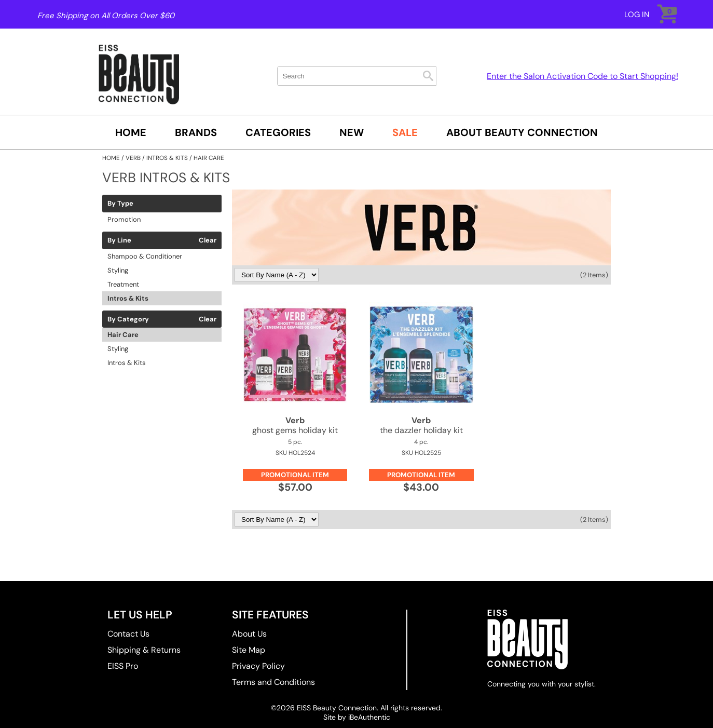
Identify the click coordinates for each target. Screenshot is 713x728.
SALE (405, 132)
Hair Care (123, 335)
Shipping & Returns (144, 650)
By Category (128, 319)
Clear (208, 240)
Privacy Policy (258, 666)
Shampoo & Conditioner (145, 256)
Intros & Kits (128, 298)
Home (131, 132)
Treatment (123, 284)
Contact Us (128, 634)
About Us (249, 634)
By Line (119, 240)
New (352, 132)
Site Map (249, 650)
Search (428, 76)
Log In (637, 15)
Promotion (124, 219)
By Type (120, 204)
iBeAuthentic (369, 717)
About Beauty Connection (522, 132)
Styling (118, 270)
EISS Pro (123, 666)
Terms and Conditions (273, 682)
